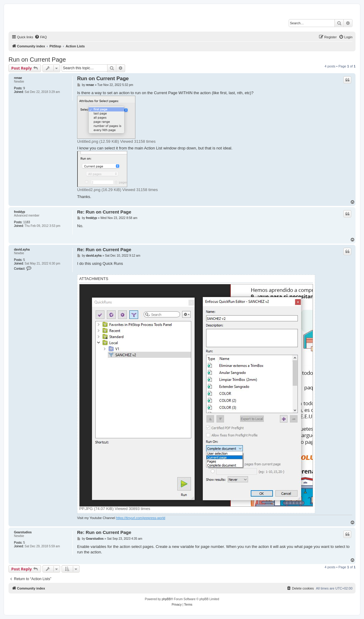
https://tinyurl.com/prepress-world (141, 518)
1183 (27, 222)
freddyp (20, 212)
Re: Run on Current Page (104, 212)
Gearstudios (23, 532)
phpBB (166, 599)
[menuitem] (41, 37)
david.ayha (22, 250)
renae (18, 78)
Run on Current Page (37, 60)
